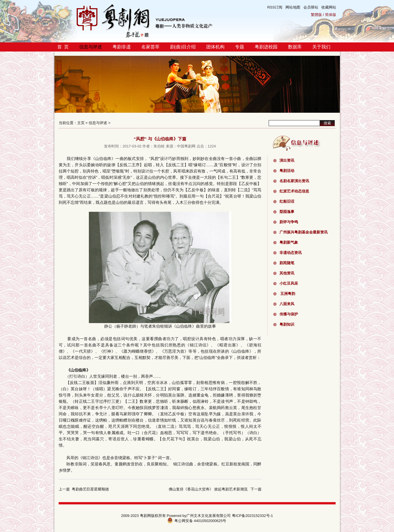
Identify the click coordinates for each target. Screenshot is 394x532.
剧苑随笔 (284, 263)
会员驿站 (311, 7)
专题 (240, 47)
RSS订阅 (275, 7)
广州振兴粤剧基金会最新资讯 (300, 232)
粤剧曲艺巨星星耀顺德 (90, 489)
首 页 (63, 47)
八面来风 (284, 304)
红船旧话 (284, 201)
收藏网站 (329, 7)
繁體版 (316, 15)
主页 (81, 123)
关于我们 (321, 47)
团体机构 (215, 47)
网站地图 (293, 7)
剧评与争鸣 (286, 222)
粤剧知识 (284, 324)
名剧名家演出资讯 (291, 181)
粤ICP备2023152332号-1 (253, 516)
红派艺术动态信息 (291, 191)
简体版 (331, 15)
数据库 (295, 47)
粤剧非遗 (122, 47)
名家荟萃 (150, 47)
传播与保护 (286, 314)
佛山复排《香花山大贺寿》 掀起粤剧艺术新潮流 (208, 489)
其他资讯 (284, 273)
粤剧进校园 (266, 47)
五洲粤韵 (284, 294)
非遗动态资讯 (287, 253)
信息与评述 (91, 47)
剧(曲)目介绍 (183, 47)
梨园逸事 (284, 212)
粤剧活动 (284, 171)
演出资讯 (284, 160)
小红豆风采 (286, 283)
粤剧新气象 (286, 242)
